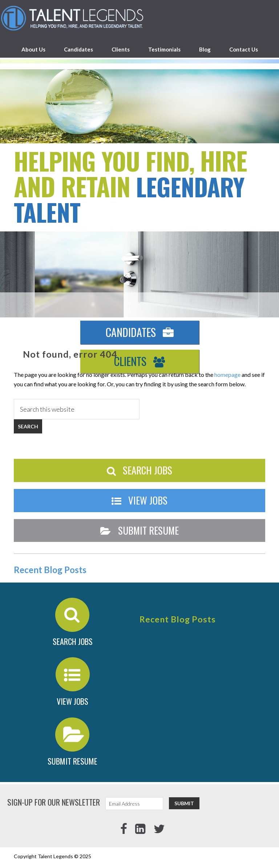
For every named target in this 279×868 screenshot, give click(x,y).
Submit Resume (139, 530)
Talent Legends (139, 18)
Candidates (140, 332)
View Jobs (140, 500)
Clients (139, 361)
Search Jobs (140, 470)
